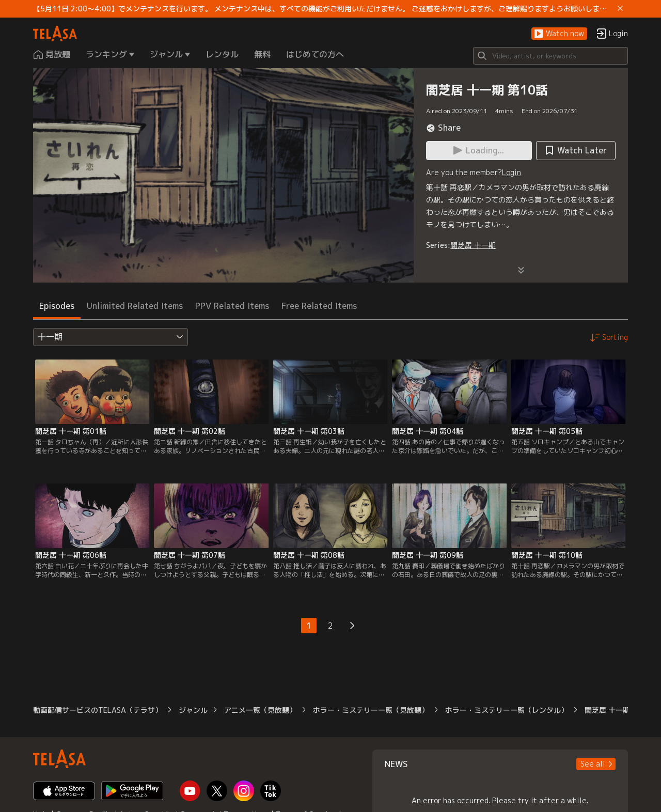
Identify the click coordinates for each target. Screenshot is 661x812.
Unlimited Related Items (135, 306)
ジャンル (193, 710)
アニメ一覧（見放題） (260, 710)
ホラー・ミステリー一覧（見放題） (371, 710)
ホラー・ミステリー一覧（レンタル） (507, 710)
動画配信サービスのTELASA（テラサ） (98, 710)
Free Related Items (319, 306)
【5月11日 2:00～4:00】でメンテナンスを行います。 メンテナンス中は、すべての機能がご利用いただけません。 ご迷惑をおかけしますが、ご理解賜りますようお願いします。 (323, 9)
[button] (559, 34)
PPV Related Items (232, 306)
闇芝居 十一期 (473, 245)
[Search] (550, 56)
